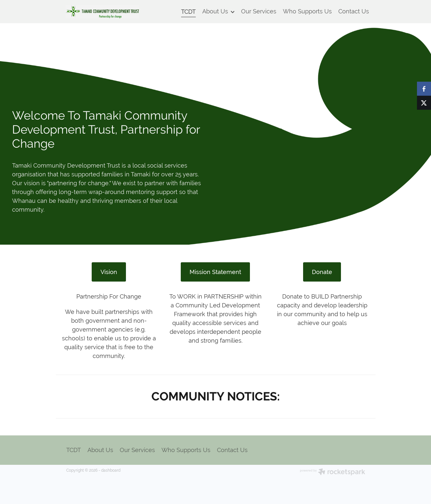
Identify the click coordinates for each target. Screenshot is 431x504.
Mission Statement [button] (215, 272)
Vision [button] (109, 272)
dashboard (111, 470)
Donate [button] (322, 272)
